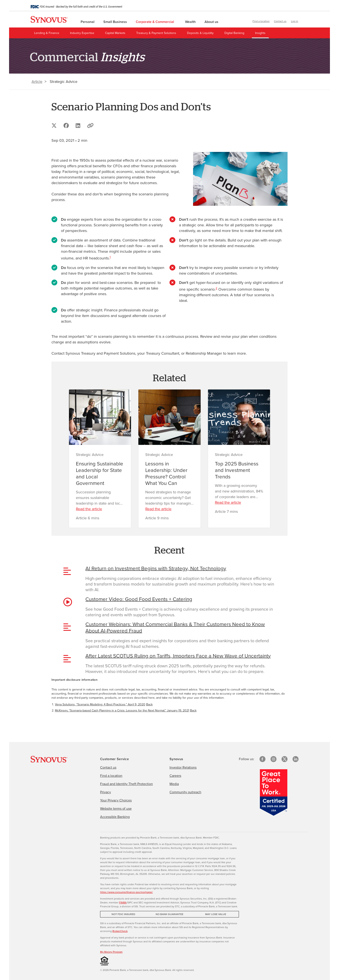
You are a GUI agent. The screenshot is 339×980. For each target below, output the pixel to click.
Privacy (106, 792)
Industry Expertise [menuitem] (82, 33)
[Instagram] (273, 759)
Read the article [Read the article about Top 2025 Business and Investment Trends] (228, 502)
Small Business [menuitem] (116, 22)
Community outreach (185, 792)
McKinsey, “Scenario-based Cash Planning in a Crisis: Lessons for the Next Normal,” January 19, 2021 (122, 710)
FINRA (123, 903)
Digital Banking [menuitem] (234, 33)
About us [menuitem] (212, 22)
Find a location (261, 21)
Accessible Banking (115, 817)
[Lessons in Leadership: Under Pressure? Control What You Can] (169, 417)
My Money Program (111, 952)
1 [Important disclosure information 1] (110, 257)
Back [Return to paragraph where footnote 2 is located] (193, 710)
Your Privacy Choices (116, 800)
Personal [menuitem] (88, 22)
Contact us (280, 21)
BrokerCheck (120, 931)
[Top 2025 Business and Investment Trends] (239, 417)
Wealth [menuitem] (191, 22)
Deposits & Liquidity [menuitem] (200, 33)
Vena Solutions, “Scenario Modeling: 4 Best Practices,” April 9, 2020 (100, 704)
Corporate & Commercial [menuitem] (157, 22)
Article (37, 82)
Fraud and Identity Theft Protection (126, 784)
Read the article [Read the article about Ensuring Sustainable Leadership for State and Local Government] (89, 509)
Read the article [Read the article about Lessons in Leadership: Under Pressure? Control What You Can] (158, 509)
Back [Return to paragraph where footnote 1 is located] (149, 704)
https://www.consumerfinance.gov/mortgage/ (126, 892)
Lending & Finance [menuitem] (47, 33)
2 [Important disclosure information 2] (216, 288)
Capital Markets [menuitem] (115, 33)
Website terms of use (116, 809)
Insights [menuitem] (260, 33)
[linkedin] (296, 759)
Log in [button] (295, 21)
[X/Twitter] (285, 759)
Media (174, 784)
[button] (305, 22)
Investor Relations (183, 767)
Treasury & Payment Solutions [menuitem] (156, 33)
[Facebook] (262, 759)
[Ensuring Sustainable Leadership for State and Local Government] (100, 417)
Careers (175, 776)
